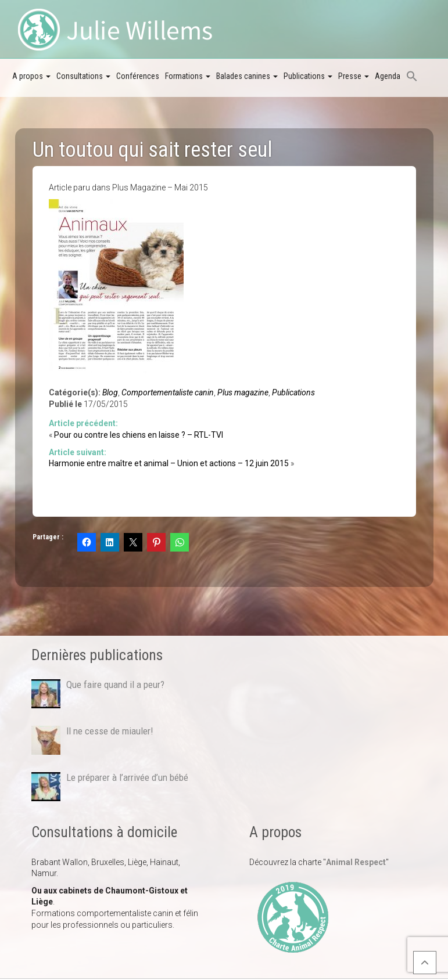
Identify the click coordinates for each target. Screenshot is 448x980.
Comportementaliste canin (168, 392)
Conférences (138, 76)
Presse (354, 76)
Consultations (83, 76)
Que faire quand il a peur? (115, 684)
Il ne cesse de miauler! (110, 731)
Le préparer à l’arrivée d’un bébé (127, 777)
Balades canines (247, 76)
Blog (110, 392)
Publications (308, 76)
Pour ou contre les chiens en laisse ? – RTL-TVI (139, 435)
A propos (31, 76)
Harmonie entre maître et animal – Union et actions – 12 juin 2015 (169, 463)
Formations (188, 76)
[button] (412, 78)
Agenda (388, 76)
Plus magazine (243, 392)
